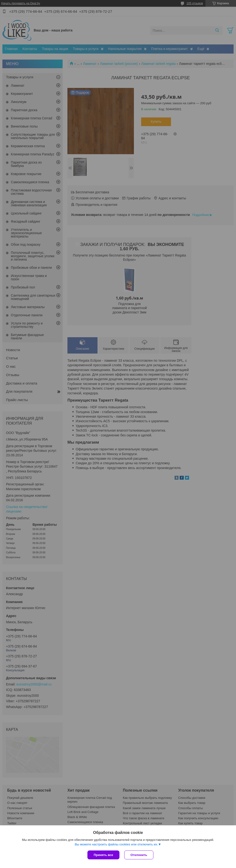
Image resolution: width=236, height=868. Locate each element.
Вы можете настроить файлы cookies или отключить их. (116, 844)
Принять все (103, 855)
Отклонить (139, 855)
